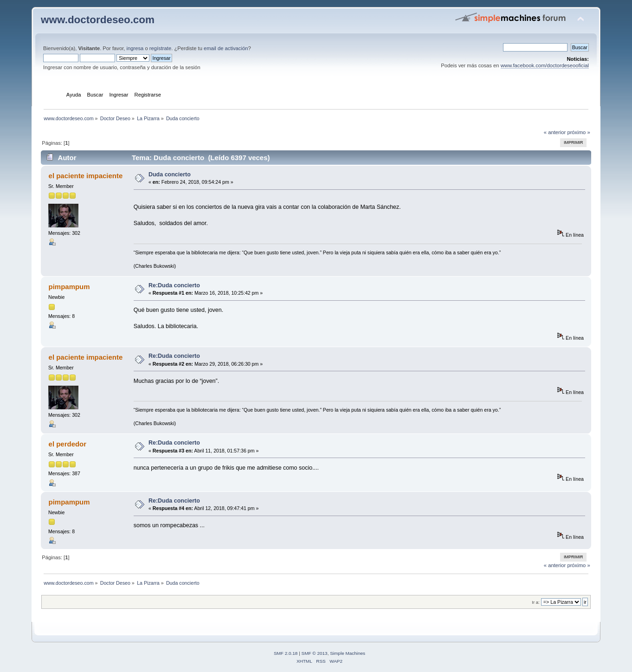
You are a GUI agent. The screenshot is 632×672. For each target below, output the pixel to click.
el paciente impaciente (86, 176)
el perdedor (68, 444)
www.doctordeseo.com (98, 20)
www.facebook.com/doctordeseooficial (545, 65)
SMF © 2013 (315, 653)
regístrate (160, 48)
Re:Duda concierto (174, 285)
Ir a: (535, 602)
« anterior (555, 132)
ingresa (135, 48)
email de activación (226, 48)
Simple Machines (348, 653)
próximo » (578, 132)
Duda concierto (170, 174)
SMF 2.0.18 (286, 653)
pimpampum (69, 287)
